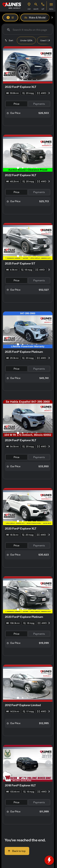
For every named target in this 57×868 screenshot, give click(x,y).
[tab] (16, 104)
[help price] (8, 113)
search (36, 9)
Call (43, 9)
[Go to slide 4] (32, 79)
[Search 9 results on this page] (28, 30)
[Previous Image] (7, 65)
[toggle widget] (49, 860)
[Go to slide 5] (37, 79)
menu (51, 9)
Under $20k (26, 40)
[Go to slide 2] (23, 79)
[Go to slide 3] (27, 79)
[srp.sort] (9, 40)
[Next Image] (52, 18)
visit (29, 9)
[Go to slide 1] (18, 79)
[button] (29, 6)
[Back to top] (17, 851)
